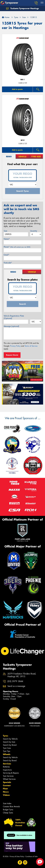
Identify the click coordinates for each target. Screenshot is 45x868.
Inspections (7, 770)
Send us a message (16, 686)
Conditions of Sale (31, 856)
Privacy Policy (15, 346)
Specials (7, 782)
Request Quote (12, 355)
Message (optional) (11, 326)
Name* (7, 239)
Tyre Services (8, 776)
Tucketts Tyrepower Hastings (22, 9)
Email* (6, 255)
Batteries (6, 767)
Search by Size (9, 742)
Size (5, 231)
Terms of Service (31, 346)
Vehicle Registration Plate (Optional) (14, 317)
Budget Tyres (8, 810)
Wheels (7, 754)
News (6, 792)
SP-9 (23, 140)
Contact (7, 785)
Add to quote (17, 89)
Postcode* (8, 263)
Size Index (7, 803)
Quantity (34, 231)
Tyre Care (7, 748)
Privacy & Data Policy (17, 856)
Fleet (5, 789)
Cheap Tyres (8, 813)
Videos (6, 795)
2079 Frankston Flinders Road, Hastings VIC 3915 (22, 675)
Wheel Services (9, 779)
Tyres (6, 736)
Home (6, 17)
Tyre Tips (7, 751)
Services (7, 764)
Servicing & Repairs (11, 773)
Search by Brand (10, 745)
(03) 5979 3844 (15, 681)
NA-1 (23, 80)
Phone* (17, 247)
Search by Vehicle (10, 739)
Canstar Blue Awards (11, 807)
